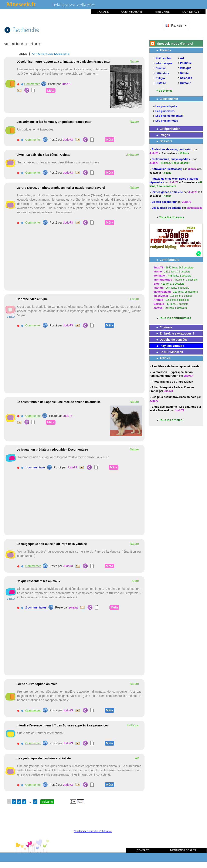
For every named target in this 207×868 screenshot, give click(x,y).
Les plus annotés (167, 121)
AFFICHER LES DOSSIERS (51, 54)
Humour (185, 83)
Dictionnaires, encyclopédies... (172, 159)
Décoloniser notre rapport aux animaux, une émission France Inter (64, 62)
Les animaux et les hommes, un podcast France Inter (54, 122)
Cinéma (161, 68)
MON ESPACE (191, 12)
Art (182, 58)
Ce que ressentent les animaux (38, 581)
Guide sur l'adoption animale (37, 684)
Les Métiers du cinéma (167, 208)
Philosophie (163, 58)
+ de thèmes (164, 91)
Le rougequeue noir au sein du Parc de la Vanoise (52, 544)
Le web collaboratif (164, 202)
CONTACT (143, 850)
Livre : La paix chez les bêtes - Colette (43, 155)
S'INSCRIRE (162, 12)
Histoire (161, 83)
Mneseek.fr (21, 4)
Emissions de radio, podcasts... (173, 149)
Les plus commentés (169, 116)
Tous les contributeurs (175, 318)
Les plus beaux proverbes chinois (174, 397)
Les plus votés (165, 111)
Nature (184, 73)
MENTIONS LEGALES (183, 850)
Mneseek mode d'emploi (175, 43)
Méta (51, 90)
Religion (161, 78)
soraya (73, 607)
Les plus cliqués (166, 106)
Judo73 (67, 84)
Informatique (164, 63)
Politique (186, 63)
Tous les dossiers (172, 217)
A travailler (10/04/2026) (167, 169)
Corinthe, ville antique (32, 299)
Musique (186, 68)
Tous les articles (171, 420)
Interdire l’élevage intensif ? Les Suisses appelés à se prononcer (62, 725)
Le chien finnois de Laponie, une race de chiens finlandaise (59, 402)
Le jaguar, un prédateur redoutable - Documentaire (52, 450)
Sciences (186, 78)
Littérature (162, 73)
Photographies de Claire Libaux (172, 382)
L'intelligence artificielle (168, 192)
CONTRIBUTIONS (132, 12)
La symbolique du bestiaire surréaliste (44, 758)
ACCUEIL (103, 12)
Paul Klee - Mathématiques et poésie (175, 366)
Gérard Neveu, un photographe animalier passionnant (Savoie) (61, 188)
